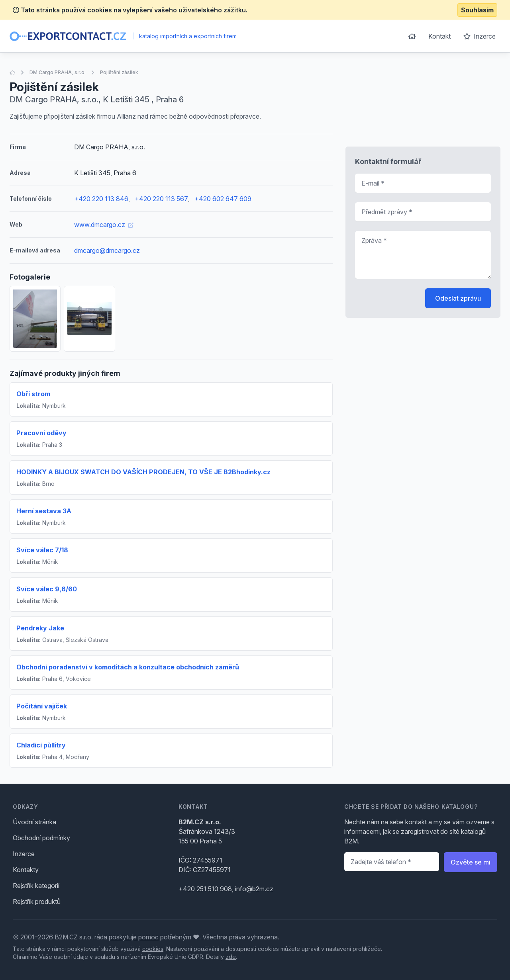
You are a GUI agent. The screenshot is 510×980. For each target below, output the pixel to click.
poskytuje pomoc (134, 937)
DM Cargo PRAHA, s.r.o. (58, 72)
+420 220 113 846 (101, 199)
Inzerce (480, 36)
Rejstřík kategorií (36, 886)
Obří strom (33, 394)
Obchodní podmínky (41, 838)
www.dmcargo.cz (104, 225)
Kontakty (26, 870)
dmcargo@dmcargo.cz (107, 250)
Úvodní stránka (34, 822)
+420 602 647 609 (223, 199)
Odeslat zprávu (458, 298)
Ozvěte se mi (471, 862)
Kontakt (439, 36)
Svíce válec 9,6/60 (47, 589)
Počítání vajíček (42, 706)
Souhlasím (477, 10)
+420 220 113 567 (161, 199)
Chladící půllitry (41, 745)
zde (231, 957)
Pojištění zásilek (119, 72)
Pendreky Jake (40, 628)
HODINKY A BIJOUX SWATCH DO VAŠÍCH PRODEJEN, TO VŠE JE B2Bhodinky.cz (143, 472)
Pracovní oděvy (41, 433)
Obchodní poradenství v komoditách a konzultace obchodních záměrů (128, 667)
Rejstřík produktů (37, 902)
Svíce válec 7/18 (42, 550)
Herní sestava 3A (44, 511)
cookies (153, 949)
